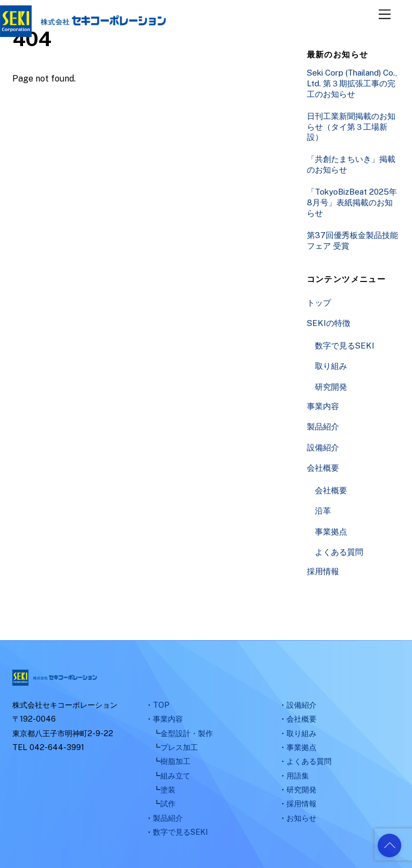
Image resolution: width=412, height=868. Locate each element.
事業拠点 (331, 532)
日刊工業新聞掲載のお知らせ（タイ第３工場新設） (351, 127)
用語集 (298, 776)
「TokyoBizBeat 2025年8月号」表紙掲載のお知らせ (352, 202)
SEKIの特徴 (329, 323)
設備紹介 (323, 447)
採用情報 (323, 571)
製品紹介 (323, 426)
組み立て (175, 776)
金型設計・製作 (187, 733)
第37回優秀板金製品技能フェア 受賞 (352, 240)
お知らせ (301, 818)
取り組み (331, 366)
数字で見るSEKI (345, 346)
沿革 (323, 511)
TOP (161, 705)
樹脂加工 (175, 761)
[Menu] (385, 15)
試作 (168, 803)
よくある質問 (339, 552)
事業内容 (323, 406)
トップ (319, 303)
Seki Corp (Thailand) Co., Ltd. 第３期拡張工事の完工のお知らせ (352, 83)
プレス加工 (179, 747)
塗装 (168, 789)
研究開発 (331, 387)
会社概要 (323, 468)
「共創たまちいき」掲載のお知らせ (351, 164)
